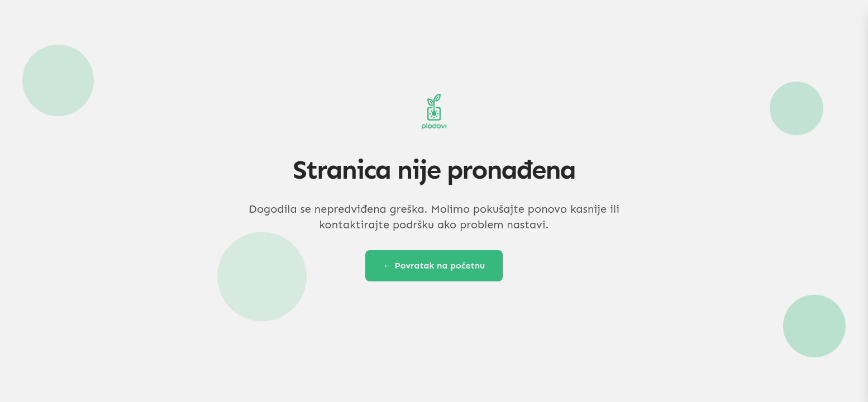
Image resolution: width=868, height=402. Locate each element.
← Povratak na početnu (434, 265)
